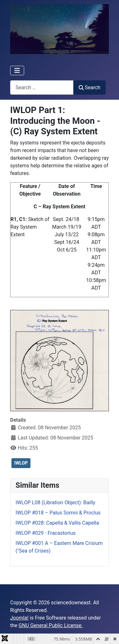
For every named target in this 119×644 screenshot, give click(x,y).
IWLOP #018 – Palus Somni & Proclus (58, 513)
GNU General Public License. (51, 625)
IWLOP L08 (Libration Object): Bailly (55, 503)
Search (89, 87)
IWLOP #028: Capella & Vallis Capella (57, 523)
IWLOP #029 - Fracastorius (46, 533)
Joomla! (19, 618)
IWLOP (21, 463)
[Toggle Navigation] (17, 70)
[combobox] (42, 87)
